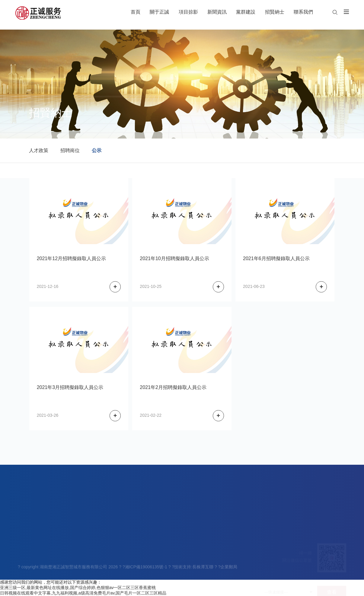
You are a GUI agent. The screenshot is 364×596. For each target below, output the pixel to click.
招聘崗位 (70, 150)
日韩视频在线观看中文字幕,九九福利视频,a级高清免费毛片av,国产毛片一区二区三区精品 (83, 593)
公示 (97, 150)
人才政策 (39, 150)
